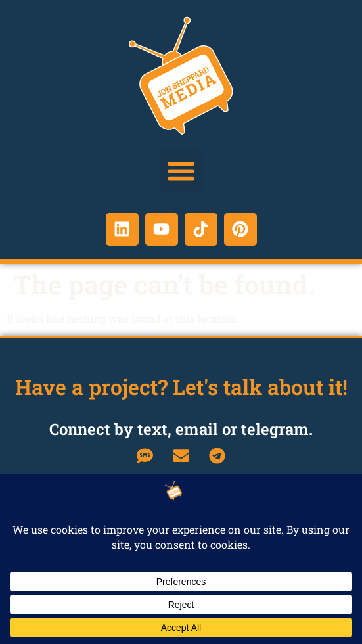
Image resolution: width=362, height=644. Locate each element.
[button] (181, 171)
